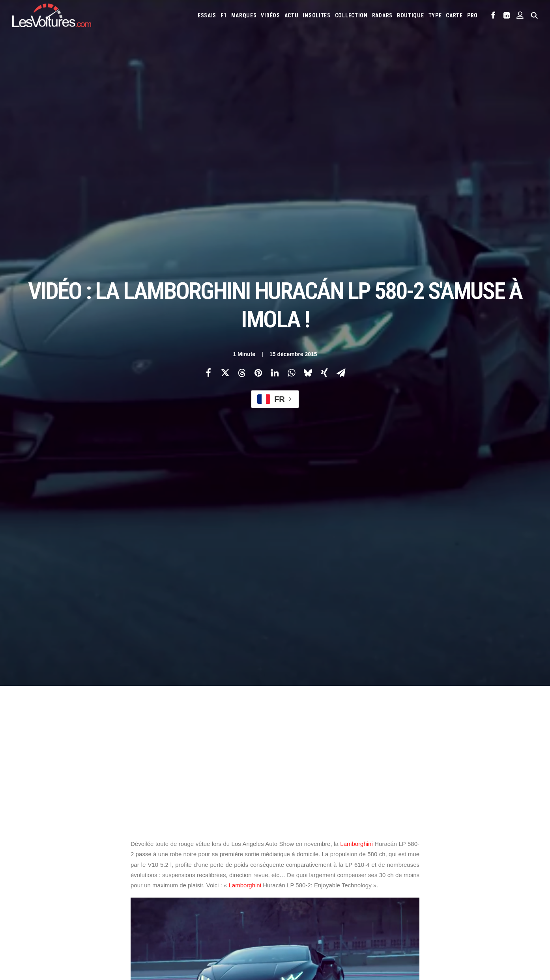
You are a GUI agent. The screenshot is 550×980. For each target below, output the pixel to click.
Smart (325, 896)
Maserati (479, 870)
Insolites (316, 15)
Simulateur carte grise (307, 919)
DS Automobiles (360, 858)
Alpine (343, 845)
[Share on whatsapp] (291, 138)
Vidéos (270, 15)
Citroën (291, 858)
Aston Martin (372, 845)
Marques (244, 15)
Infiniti (493, 858)
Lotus (456, 870)
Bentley (419, 845)
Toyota (366, 896)
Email (318, 769)
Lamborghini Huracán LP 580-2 (226, 625)
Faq (16, 874)
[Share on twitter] (225, 138)
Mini (351, 883)
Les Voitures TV (170, 846)
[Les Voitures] (52, 15)
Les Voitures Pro (171, 860)
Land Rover (411, 870)
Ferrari (392, 858)
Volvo (422, 896)
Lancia (384, 870)
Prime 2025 (500, 919)
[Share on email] (341, 138)
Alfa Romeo (317, 845)
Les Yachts (164, 874)
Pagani (408, 883)
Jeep (287, 870)
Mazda (502, 870)
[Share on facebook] (208, 138)
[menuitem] (207, 15)
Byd (479, 845)
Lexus (436, 870)
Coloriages (403, 919)
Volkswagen (394, 896)
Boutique (411, 15)
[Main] (275, 719)
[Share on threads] (241, 138)
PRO (472, 15)
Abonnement (27, 860)
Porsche (456, 883)
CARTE (454, 15)
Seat (287, 896)
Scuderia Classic (170, 888)
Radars (382, 15)
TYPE (435, 15)
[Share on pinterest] (258, 138)
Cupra (312, 858)
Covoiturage (450, 919)
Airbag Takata (297, 931)
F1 (224, 15)
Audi (398, 845)
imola (173, 625)
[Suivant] (433, 720)
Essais (207, 15)
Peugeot (431, 883)
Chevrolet (502, 845)
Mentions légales (32, 902)
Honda (446, 858)
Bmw (440, 845)
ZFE (426, 919)
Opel (389, 883)
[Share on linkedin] (275, 138)
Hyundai (469, 858)
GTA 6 (158, 909)
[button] (493, 15)
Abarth (290, 845)
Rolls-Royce (509, 883)
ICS (155, 922)
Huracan (145, 625)
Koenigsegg (324, 870)
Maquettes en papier (361, 919)
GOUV (476, 919)
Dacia (331, 858)
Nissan (370, 883)
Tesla (344, 896)
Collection (351, 15)
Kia (301, 870)
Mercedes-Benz (324, 883)
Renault (480, 883)
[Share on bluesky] (308, 138)
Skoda (305, 896)
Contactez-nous (31, 888)
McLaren (291, 883)
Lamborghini (356, 376)
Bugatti (460, 845)
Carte (18, 846)
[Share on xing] (324, 138)
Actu (292, 15)
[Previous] (117, 720)
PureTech (329, 931)
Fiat (411, 858)
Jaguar (515, 858)
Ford (427, 858)
